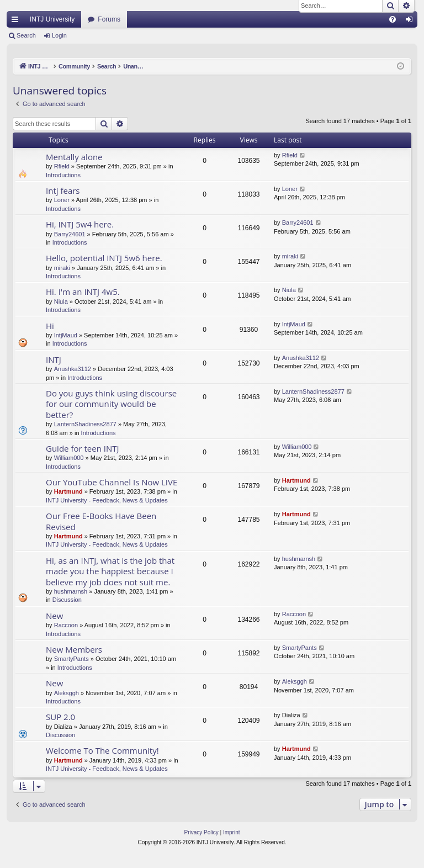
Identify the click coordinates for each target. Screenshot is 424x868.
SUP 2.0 (60, 717)
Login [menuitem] (412, 22)
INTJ (54, 359)
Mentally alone (74, 157)
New (54, 616)
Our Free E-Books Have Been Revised (101, 521)
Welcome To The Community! (102, 750)
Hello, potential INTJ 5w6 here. (104, 258)
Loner (62, 200)
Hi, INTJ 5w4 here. (80, 224)
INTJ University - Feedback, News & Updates (107, 500)
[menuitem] (393, 19)
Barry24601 (70, 234)
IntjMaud (66, 335)
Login (59, 35)
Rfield (62, 166)
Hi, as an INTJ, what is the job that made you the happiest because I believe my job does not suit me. (110, 571)
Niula (61, 301)
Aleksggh (67, 693)
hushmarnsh (71, 591)
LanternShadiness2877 (85, 424)
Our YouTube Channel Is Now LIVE (112, 482)
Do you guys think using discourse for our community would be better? (111, 404)
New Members (74, 649)
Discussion (67, 600)
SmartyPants (71, 659)
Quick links (17, 22)
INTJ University (52, 19)
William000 (69, 458)
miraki (62, 268)
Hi (50, 326)
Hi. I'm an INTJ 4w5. (83, 292)
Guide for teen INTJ (83, 448)
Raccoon (66, 625)
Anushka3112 (73, 369)
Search (26, 35)
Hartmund (68, 491)
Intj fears (63, 190)
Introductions (63, 175)
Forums (109, 19)
